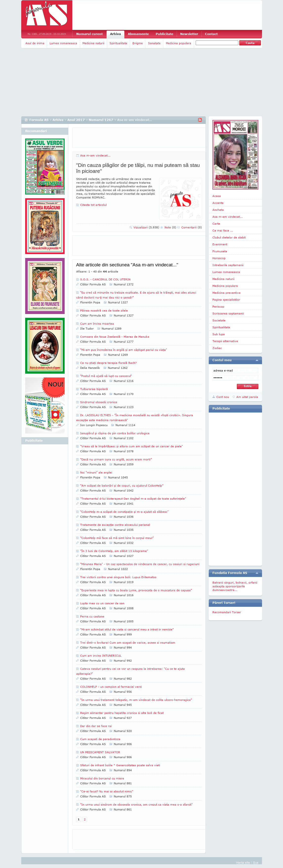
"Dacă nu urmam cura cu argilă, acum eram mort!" (116, 459)
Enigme (138, 43)
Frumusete (220, 251)
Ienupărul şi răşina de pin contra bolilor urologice (115, 433)
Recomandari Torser (227, 612)
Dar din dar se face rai (96, 726)
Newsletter (189, 34)
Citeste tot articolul (93, 205)
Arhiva (115, 34)
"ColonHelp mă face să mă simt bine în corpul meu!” (117, 538)
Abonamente (138, 34)
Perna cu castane (92, 616)
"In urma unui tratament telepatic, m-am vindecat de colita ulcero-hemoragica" (136, 700)
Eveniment (220, 244)
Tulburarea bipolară (94, 389)
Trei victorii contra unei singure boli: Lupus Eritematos (118, 577)
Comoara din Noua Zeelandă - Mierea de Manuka (115, 337)
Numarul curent (89, 34)
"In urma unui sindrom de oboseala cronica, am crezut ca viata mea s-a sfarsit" (136, 804)
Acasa (217, 196)
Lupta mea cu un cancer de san (102, 603)
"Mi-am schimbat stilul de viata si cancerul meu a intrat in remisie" (127, 629)
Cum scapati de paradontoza (100, 739)
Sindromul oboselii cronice (99, 402)
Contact (211, 34)
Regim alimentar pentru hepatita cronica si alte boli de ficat (122, 713)
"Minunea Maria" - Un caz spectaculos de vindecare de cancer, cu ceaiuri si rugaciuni (140, 564)
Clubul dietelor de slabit (229, 237)
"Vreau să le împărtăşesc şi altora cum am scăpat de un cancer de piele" (132, 446)
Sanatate (154, 43)
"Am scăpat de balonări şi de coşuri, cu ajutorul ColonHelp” (122, 485)
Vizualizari (146, 227)
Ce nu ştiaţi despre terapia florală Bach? (108, 363)
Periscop (218, 306)
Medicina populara (179, 43)
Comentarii (192, 227)
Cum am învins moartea (97, 324)
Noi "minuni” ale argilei (96, 472)
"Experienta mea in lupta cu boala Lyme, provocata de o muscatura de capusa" (136, 590)
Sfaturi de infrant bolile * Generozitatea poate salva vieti (120, 765)
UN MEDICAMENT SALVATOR (100, 752)
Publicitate (164, 34)
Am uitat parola (247, 397)
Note (170, 227)
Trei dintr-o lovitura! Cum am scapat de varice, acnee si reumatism (128, 642)
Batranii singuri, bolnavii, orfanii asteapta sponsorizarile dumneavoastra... (235, 586)
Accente (218, 203)
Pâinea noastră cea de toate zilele (104, 310)
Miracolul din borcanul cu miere (102, 778)
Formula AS (39, 120)
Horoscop (219, 258)
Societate (219, 320)
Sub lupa (219, 334)
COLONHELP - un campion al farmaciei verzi (111, 687)
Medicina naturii (93, 43)
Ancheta (218, 210)
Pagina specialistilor (226, 300)
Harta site (243, 862)
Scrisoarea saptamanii (228, 313)
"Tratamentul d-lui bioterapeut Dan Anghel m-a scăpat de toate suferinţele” (133, 499)
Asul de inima (35, 43)
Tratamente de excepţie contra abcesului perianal (115, 525)
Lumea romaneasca (63, 43)
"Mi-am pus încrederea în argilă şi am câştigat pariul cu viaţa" (124, 350)
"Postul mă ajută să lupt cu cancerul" (106, 376)
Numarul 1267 (101, 120)
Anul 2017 (76, 120)
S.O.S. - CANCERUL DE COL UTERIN (105, 279)
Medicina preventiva (226, 293)
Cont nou (223, 397)
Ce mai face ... (223, 230)
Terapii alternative (225, 341)
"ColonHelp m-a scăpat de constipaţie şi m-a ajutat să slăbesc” (124, 512)
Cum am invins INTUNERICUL (101, 656)
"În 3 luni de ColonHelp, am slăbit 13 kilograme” (114, 551)
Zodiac (217, 348)
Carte (216, 224)
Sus (256, 862)
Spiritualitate (118, 43)
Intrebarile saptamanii (228, 265)
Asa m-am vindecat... (95, 155)
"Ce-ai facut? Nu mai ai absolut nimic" (107, 791)
